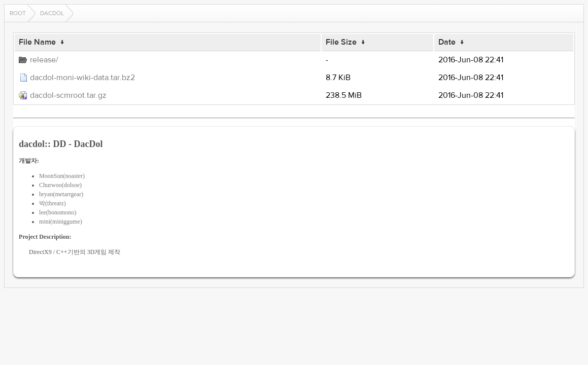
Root (18, 13)
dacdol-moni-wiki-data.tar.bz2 (82, 78)
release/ (44, 60)
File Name (37, 42)
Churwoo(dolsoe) (60, 185)
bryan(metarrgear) (61, 194)
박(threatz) (53, 203)
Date (447, 42)
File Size (341, 42)
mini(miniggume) (61, 222)
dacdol (52, 13)
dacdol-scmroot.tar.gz (68, 95)
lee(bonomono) (58, 212)
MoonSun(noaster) (62, 176)
